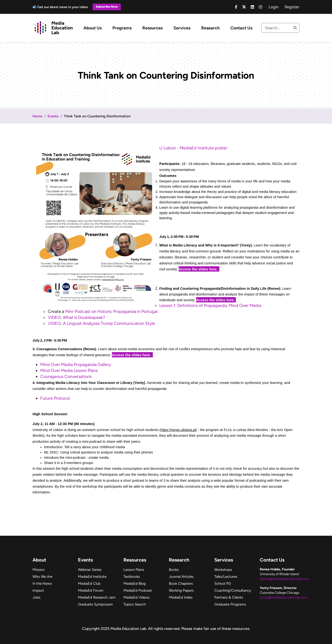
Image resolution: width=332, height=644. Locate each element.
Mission (39, 570)
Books (174, 570)
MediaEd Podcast (138, 590)
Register (292, 7)
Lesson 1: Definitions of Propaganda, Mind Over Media (210, 306)
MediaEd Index (181, 597)
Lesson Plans (134, 570)
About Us (93, 28)
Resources (152, 28)
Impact (38, 590)
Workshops (223, 570)
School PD (223, 584)
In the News (42, 584)
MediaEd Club (89, 584)
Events (53, 116)
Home (37, 116)
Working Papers (181, 590)
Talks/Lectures (226, 577)
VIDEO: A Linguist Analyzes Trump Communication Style (102, 323)
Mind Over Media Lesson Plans (69, 371)
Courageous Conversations (66, 377)
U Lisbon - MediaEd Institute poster (193, 148)
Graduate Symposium (95, 604)
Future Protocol (55, 398)
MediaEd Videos (136, 597)
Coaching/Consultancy (233, 590)
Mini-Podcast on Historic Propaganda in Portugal (111, 311)
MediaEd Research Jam (97, 597)
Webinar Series (90, 570)
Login (274, 7)
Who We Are (42, 577)
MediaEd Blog (135, 584)
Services (182, 28)
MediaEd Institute (92, 577)
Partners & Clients (229, 597)
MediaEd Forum (91, 590)
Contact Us (241, 28)
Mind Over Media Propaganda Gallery (76, 365)
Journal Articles (181, 577)
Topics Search (135, 604)
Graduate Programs (230, 604)
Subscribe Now (107, 7)
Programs (122, 28)
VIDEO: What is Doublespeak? (76, 317)
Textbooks (132, 577)
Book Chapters (181, 584)
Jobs (36, 597)
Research (210, 28)
